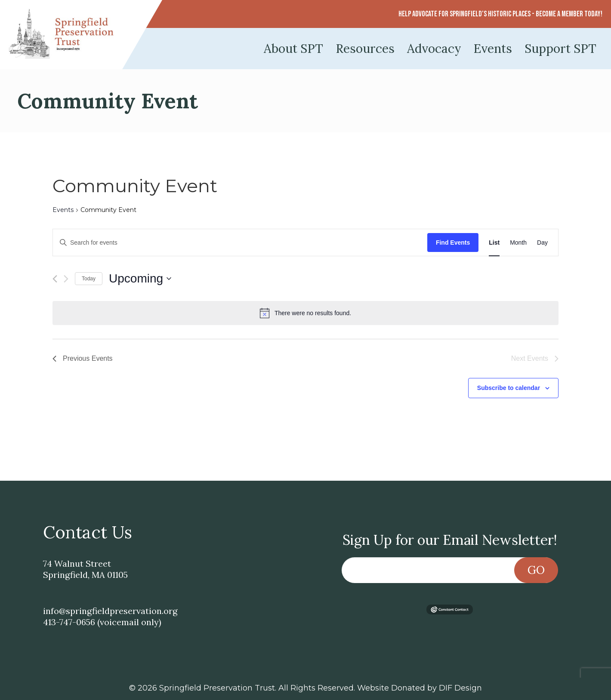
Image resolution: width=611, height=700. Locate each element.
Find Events (453, 243)
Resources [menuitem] (365, 49)
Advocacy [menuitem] (434, 49)
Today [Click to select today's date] (89, 279)
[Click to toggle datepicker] (140, 279)
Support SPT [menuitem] (560, 49)
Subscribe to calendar (509, 388)
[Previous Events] (55, 279)
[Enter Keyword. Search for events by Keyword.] (240, 243)
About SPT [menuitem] (293, 49)
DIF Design (460, 688)
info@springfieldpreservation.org (110, 611)
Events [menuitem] (493, 49)
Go (536, 570)
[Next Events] (66, 279)
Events (63, 210)
